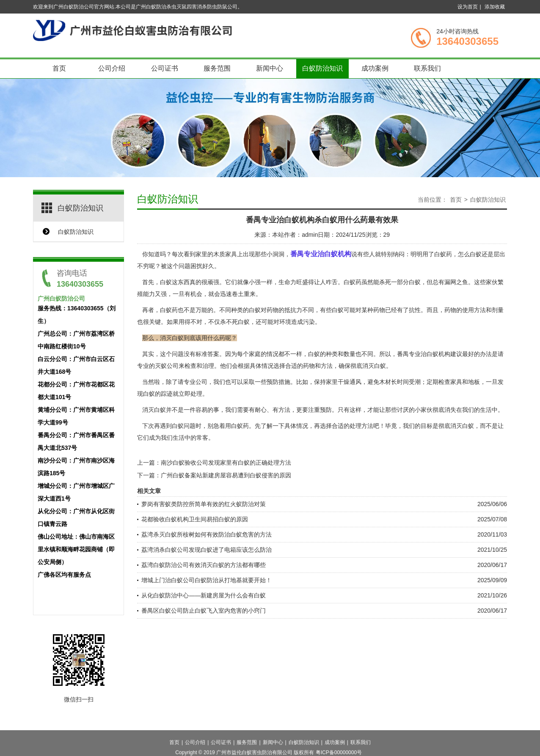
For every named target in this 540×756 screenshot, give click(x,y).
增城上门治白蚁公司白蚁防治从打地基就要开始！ (207, 580)
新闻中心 (270, 68)
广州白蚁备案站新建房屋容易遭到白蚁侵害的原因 (226, 475)
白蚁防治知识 (322, 68)
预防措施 (278, 382)
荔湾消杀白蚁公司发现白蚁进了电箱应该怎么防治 (207, 550)
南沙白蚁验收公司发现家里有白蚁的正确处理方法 (226, 463)
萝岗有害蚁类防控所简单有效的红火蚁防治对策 (204, 504)
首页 (59, 68)
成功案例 (375, 68)
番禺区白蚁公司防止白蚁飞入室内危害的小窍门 (204, 611)
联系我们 (427, 68)
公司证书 (165, 68)
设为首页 (468, 7)
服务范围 (217, 68)
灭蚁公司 (167, 366)
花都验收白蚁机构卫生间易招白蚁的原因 (195, 519)
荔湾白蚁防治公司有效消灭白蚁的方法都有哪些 (204, 565)
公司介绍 (112, 68)
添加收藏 (495, 7)
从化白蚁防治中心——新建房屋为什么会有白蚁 (204, 595)
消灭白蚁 (462, 426)
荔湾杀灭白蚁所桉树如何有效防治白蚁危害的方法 (207, 534)
